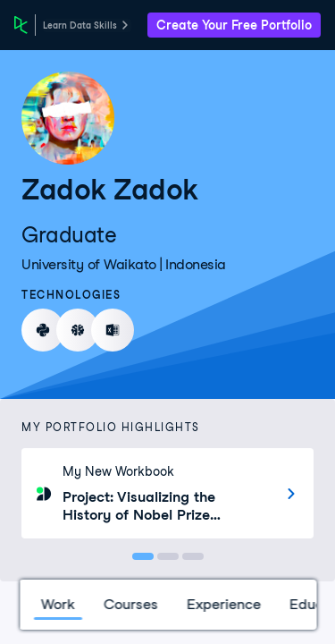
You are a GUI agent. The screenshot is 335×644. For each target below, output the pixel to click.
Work (57, 604)
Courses (130, 604)
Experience (223, 604)
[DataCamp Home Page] (21, 25)
